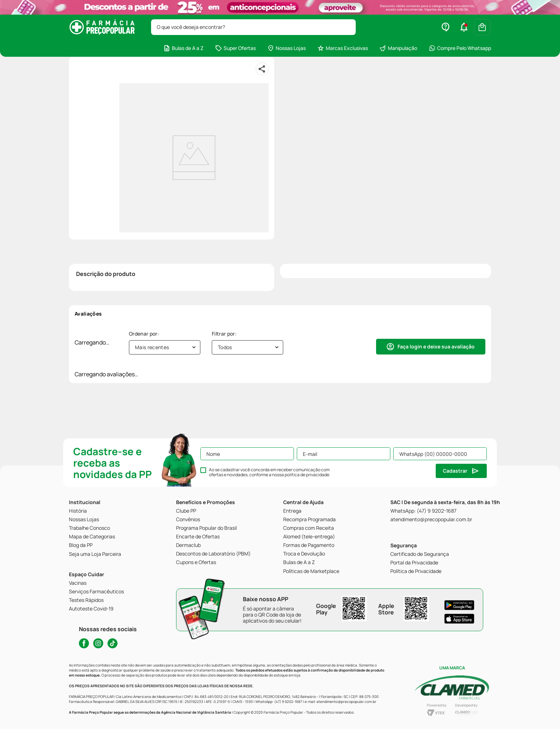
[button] (464, 27)
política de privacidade (307, 475)
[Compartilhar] (262, 69)
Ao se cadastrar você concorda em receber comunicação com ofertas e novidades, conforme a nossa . (270, 472)
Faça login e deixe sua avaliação (436, 346)
